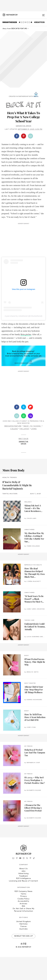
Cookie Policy (23, 899)
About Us (23, 869)
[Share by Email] (30, 136)
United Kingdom (24, 922)
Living (34, 429)
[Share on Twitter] (24, 407)
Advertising (23, 874)
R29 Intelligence (23, 878)
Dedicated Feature (13, 426)
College (14, 429)
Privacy (24, 896)
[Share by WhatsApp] (24, 416)
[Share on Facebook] (17, 136)
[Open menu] (43, 14)
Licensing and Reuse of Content (23, 881)
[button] (23, 136)
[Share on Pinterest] (24, 136)
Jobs (24, 871)
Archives (23, 904)
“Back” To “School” (32, 426)
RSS (23, 906)
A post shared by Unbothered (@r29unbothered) (24, 316)
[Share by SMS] (30, 416)
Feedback (23, 876)
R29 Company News (23, 891)
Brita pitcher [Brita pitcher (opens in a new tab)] (26, 334)
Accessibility (23, 901)
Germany (23, 924)
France (23, 927)
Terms (23, 894)
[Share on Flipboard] (30, 407)
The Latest (24, 429)
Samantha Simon (23, 126)
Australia (23, 929)
